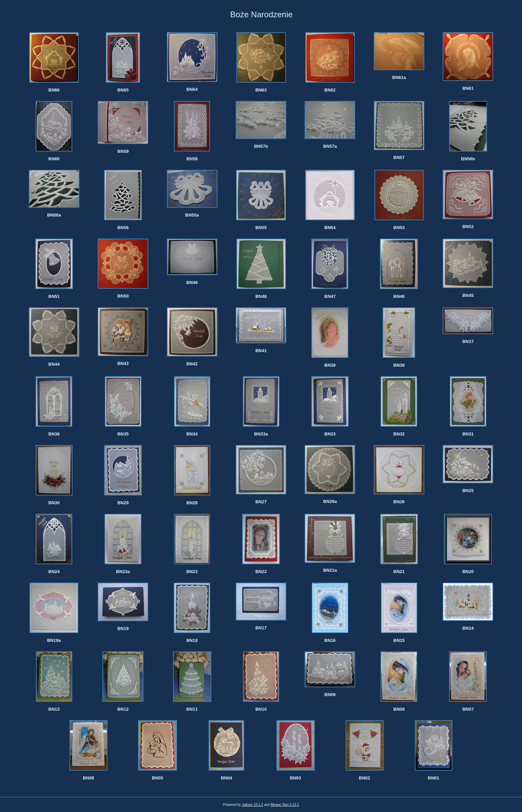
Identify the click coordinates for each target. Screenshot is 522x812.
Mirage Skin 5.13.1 (285, 805)
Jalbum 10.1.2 (253, 805)
